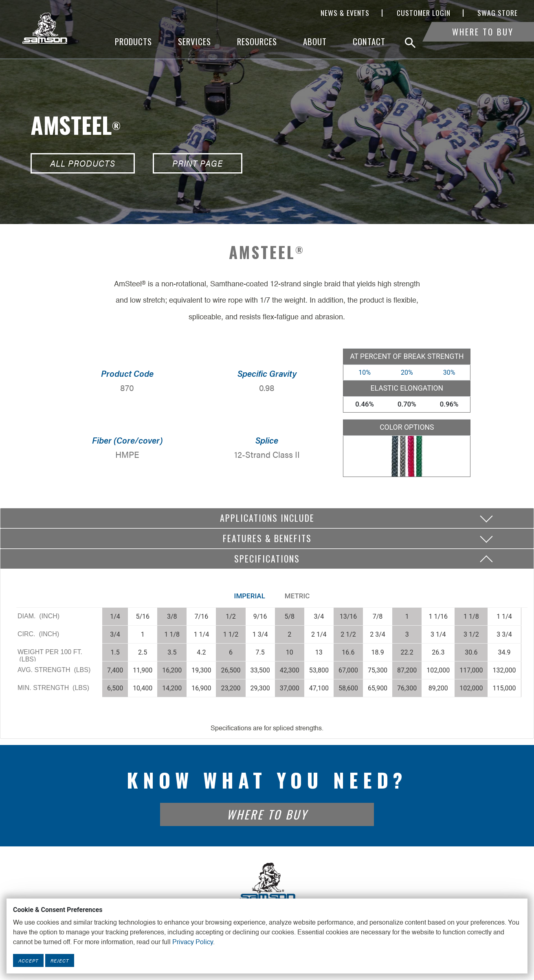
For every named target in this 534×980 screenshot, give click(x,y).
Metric (297, 596)
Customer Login (424, 13)
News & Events (345, 13)
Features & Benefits (267, 538)
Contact (369, 42)
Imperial (250, 596)
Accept (28, 960)
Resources (257, 42)
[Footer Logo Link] (267, 882)
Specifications (267, 558)
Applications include (267, 518)
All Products (83, 163)
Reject (60, 960)
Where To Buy (483, 42)
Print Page (198, 163)
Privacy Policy (193, 943)
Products (133, 42)
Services (194, 42)
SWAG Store (498, 13)
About (315, 42)
